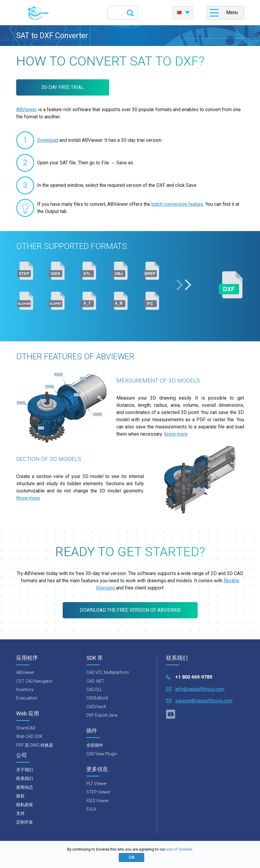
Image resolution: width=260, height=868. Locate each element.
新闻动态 (25, 787)
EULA (91, 809)
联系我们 (25, 778)
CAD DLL (94, 690)
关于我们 (25, 770)
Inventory (25, 690)
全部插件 (95, 745)
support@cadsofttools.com (204, 701)
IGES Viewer (98, 801)
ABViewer (27, 110)
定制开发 (25, 822)
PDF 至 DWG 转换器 (35, 745)
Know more (176, 434)
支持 (20, 813)
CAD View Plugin (102, 754)
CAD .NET (95, 681)
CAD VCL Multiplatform (108, 672)
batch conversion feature (177, 204)
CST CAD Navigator (34, 681)
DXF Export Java (102, 715)
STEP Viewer (98, 792)
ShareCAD (26, 728)
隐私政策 (25, 805)
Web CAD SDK (29, 736)
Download (48, 140)
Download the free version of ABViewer (130, 610)
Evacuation (27, 698)
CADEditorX (97, 698)
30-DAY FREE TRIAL (63, 87)
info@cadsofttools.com (200, 689)
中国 (179, 13)
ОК (132, 857)
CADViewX (96, 707)
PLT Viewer (97, 784)
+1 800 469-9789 (194, 677)
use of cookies (179, 849)
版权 (20, 796)
